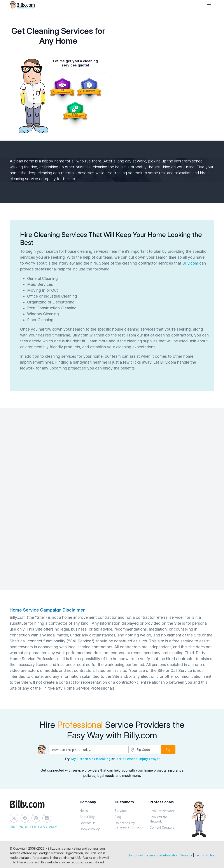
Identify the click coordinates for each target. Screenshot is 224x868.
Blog (118, 817)
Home (84, 811)
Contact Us (87, 823)
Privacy (187, 855)
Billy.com (190, 263)
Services (121, 811)
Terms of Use (205, 855)
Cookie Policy (90, 829)
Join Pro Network (162, 811)
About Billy (87, 817)
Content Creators (162, 827)
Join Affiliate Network (158, 819)
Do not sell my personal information (129, 825)
